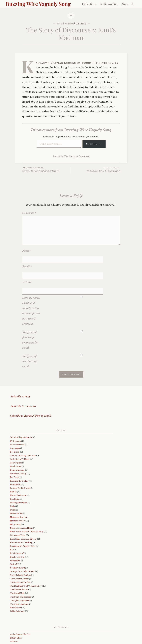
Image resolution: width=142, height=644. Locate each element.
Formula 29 (15, 463)
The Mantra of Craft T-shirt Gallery (26, 564)
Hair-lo (13, 470)
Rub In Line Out (17, 535)
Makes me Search (18, 495)
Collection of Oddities (20, 437)
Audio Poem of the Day (20, 612)
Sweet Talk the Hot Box (20, 553)
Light (12, 484)
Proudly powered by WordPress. (23, 641)
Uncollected (15, 586)
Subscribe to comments (23, 384)
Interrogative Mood (19, 481)
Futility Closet (16, 616)
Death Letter (16, 445)
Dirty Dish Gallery (18, 452)
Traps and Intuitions (19, 582)
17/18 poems (15, 419)
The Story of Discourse (77, 157)
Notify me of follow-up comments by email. (30, 318)
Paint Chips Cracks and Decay (23, 517)
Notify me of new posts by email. (30, 339)
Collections (89, 4)
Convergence (16, 441)
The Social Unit (17, 571)
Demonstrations (17, 448)
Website (27, 268)
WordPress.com (71, 641)
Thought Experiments (20, 579)
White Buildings (17, 589)
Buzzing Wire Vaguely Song (38, 4)
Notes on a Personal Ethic (21, 506)
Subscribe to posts (20, 375)
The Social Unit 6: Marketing (96, 169)
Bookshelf (15, 430)
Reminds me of (17, 531)
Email (27, 259)
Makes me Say (17, 492)
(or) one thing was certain (21, 416)
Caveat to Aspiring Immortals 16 (47, 169)
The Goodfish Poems (19, 557)
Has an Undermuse (19, 473)
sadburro (14, 620)
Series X (14, 542)
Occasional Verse (18, 513)
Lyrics (13, 488)
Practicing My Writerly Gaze (23, 524)
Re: (11, 528)
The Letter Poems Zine (20, 560)
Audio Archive (109, 4)
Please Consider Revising (21, 521)
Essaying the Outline (19, 459)
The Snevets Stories (19, 568)
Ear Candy (15, 455)
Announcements (17, 423)
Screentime (15, 539)
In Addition (15, 477)
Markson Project (18, 499)
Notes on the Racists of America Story (27, 510)
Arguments (15, 426)
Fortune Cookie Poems (20, 466)
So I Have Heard (17, 546)
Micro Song (15, 503)
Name (27, 251)
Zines (125, 4)
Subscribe (94, 144)
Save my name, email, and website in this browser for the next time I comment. (31, 289)
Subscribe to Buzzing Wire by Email (31, 394)
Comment (29, 213)
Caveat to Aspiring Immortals (23, 434)
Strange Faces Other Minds (22, 550)
